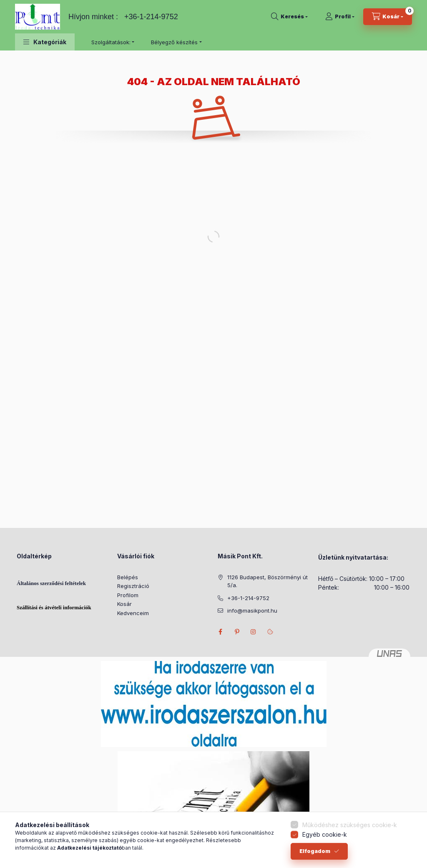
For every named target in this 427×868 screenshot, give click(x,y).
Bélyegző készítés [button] (174, 42)
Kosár (124, 604)
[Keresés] (289, 17)
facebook (220, 632)
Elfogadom (315, 855)
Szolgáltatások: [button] (111, 42)
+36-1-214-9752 (151, 17)
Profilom (128, 595)
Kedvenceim (133, 613)
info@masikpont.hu (252, 611)
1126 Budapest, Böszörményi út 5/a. (268, 581)
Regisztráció (133, 586)
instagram (254, 632)
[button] (45, 42)
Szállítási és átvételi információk (54, 607)
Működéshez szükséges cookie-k (350, 829)
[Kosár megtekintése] (388, 17)
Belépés (128, 577)
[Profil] (340, 17)
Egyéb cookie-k (325, 838)
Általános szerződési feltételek (51, 583)
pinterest (237, 632)
